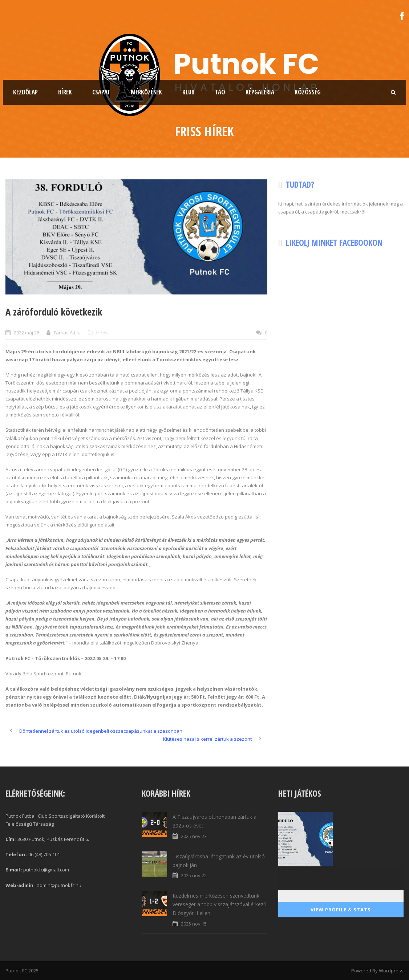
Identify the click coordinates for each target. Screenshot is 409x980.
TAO (220, 92)
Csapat (101, 92)
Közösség (308, 92)
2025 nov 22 (194, 875)
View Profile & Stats (341, 910)
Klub (189, 92)
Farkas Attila (67, 333)
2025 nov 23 (194, 836)
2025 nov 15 (194, 924)
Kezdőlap (25, 92)
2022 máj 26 (27, 333)
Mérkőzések (146, 92)
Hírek (65, 92)
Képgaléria (260, 92)
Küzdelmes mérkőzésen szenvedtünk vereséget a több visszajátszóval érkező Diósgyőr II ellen (219, 904)
